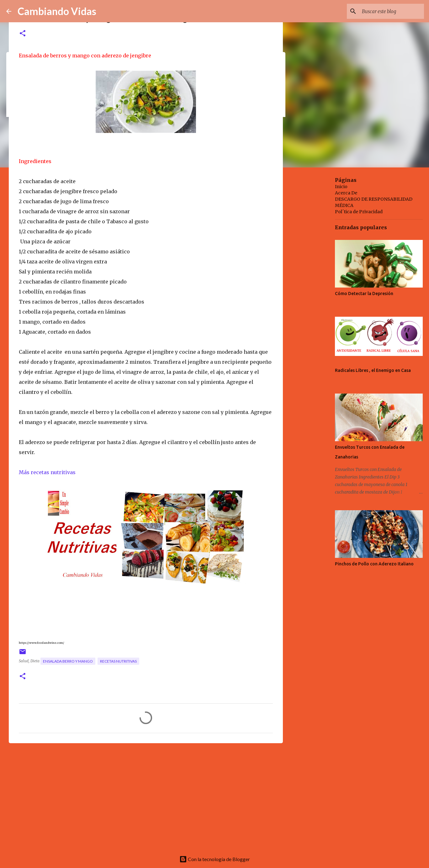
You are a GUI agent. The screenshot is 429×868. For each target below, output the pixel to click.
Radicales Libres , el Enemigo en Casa (373, 370)
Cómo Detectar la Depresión (364, 294)
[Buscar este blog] (391, 11)
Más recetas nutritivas (47, 472)
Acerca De (346, 193)
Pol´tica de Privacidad (359, 212)
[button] (23, 34)
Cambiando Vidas (57, 11)
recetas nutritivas (118, 661)
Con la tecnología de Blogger (215, 859)
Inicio (341, 187)
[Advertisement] (146, 797)
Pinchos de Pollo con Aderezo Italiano (374, 564)
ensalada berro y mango (68, 661)
